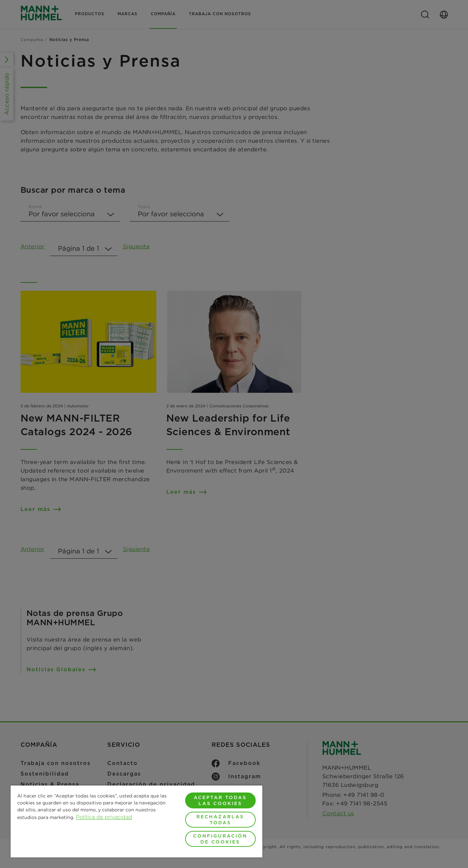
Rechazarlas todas (220, 820)
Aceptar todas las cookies (220, 800)
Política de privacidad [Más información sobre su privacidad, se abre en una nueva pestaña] (104, 817)
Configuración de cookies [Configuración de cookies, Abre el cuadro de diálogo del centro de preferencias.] (220, 839)
